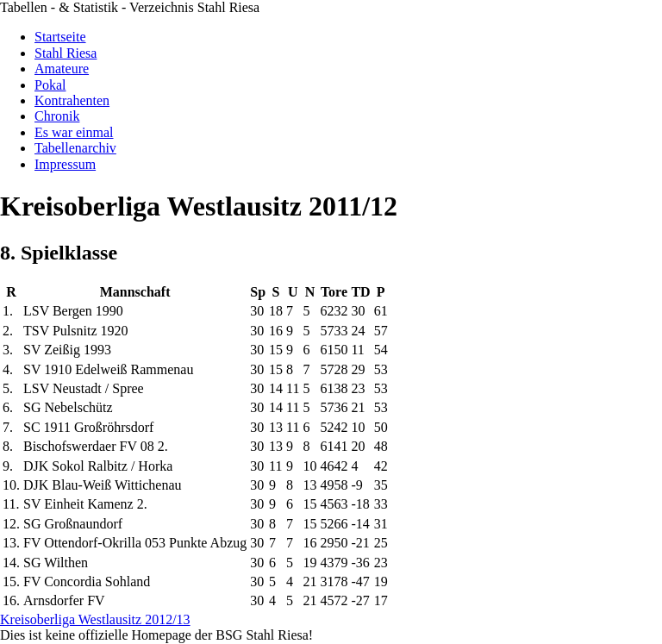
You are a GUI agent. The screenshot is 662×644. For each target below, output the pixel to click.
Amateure (62, 69)
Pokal (50, 85)
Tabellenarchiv (75, 148)
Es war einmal (74, 132)
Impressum (65, 164)
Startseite (60, 37)
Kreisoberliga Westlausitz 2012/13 (95, 619)
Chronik (57, 116)
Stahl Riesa (66, 53)
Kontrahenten (72, 100)
